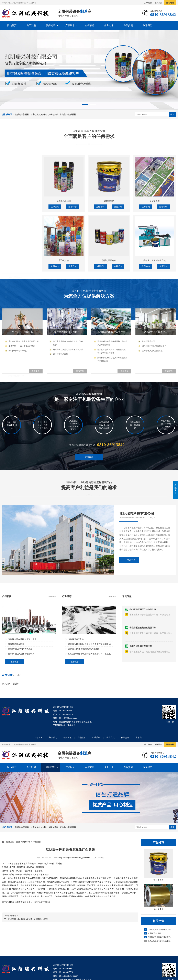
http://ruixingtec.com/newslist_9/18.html (74, 858)
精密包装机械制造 (39, 114)
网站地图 (170, 3)
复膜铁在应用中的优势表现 (20, 705)
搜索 (172, 114)
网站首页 (12, 25)
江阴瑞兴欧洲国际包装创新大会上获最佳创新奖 (89, 700)
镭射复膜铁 (13, 281)
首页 (18, 842)
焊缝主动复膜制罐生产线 (19, 319)
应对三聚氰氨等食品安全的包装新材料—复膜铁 (89, 710)
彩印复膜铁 (13, 272)
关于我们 (148, 3)
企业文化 (109, 25)
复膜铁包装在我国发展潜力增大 (22, 696)
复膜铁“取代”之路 (76, 696)
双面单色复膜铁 (15, 286)
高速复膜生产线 (15, 309)
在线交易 (128, 25)
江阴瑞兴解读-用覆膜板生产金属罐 (84, 705)
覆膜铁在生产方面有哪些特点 (21, 710)
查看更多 (15, 718)
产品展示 (70, 25)
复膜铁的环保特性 (16, 700)
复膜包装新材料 (22, 114)
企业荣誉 (89, 25)
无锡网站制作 (59, 725)
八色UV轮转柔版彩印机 (19, 314)
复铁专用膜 (53, 114)
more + (52, 653)
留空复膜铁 (13, 277)
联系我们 (159, 3)
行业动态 (37, 842)
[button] (85, 104)
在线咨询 (89, 473)
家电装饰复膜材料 (68, 114)
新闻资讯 (51, 25)
